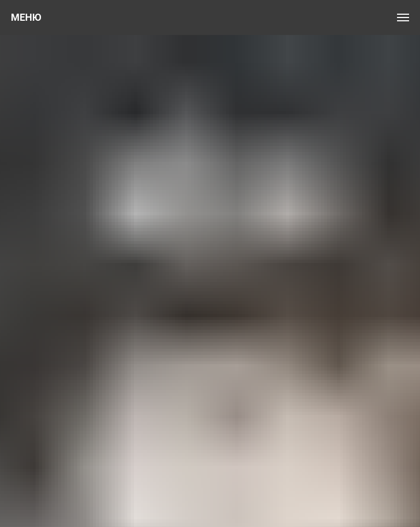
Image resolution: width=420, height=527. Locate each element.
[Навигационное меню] (403, 17)
